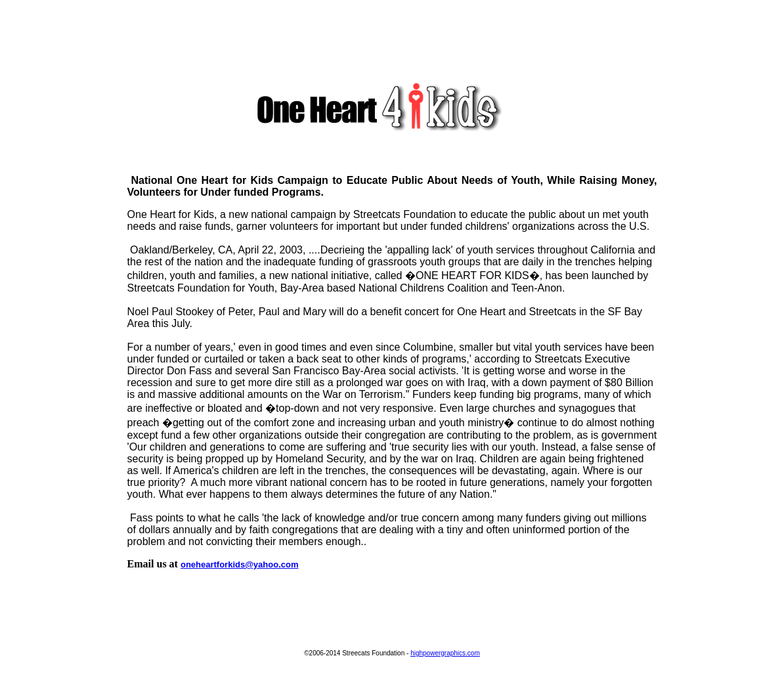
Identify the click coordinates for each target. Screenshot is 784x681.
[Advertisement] (392, 35)
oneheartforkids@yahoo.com (240, 564)
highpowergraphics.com (445, 653)
